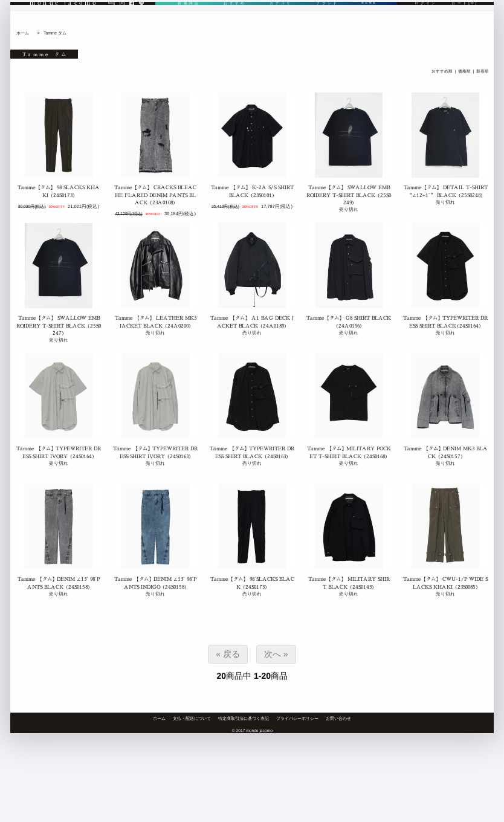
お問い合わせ (338, 718)
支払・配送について (192, 718)
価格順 (464, 72)
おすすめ (232, 20)
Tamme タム (55, 33)
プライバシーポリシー (297, 718)
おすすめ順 (442, 72)
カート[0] (465, 20)
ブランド (322, 20)
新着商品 (188, 20)
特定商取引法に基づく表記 (244, 718)
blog (111, 20)
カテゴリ (277, 20)
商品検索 (366, 20)
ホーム (23, 33)
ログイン (426, 20)
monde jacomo (64, 19)
